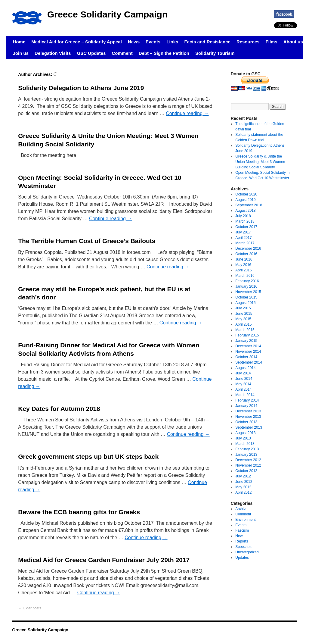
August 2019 (245, 200)
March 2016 (245, 276)
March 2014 (245, 395)
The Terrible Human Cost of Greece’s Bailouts (87, 241)
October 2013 (246, 422)
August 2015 (245, 303)
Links (172, 42)
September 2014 (249, 362)
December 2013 (248, 411)
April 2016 (243, 270)
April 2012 (243, 492)
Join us (21, 53)
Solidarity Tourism (215, 53)
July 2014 (243, 373)
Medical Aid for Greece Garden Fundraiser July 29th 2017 (104, 560)
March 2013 (245, 444)
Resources (248, 42)
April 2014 (243, 389)
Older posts (30, 608)
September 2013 (249, 427)
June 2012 (244, 482)
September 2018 (249, 205)
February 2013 (247, 449)
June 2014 (244, 379)
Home (19, 42)
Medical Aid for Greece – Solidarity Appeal (77, 42)
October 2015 (246, 297)
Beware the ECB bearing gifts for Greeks (79, 512)
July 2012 (243, 476)
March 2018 (245, 221)
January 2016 (246, 286)
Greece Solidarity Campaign (107, 14)
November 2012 (248, 465)
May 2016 (243, 265)
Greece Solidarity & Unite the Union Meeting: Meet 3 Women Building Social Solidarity (260, 162)
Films (272, 42)
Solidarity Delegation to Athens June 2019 (81, 88)
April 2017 (243, 238)
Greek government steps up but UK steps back (88, 456)
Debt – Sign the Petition (164, 53)
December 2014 (248, 346)
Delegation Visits (53, 53)
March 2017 (245, 243)
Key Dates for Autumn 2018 (59, 409)
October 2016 (246, 254)
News (134, 42)
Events (153, 42)
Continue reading (187, 113)
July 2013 (243, 438)
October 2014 (246, 357)
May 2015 (243, 319)
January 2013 (246, 455)
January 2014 (246, 406)
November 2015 (248, 292)
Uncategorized (247, 552)
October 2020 (246, 194)
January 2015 (246, 341)
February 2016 (247, 281)
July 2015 (243, 308)
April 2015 (243, 324)
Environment (245, 520)
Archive (241, 509)
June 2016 (244, 259)
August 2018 (245, 211)
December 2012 (248, 460)
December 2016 (248, 249)
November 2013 (248, 417)
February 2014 (247, 400)
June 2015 (244, 314)
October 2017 (246, 227)
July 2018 (243, 216)
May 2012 (243, 487)
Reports (242, 541)
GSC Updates (91, 53)
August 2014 (245, 368)
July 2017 (243, 232)
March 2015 (245, 330)
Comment (122, 53)
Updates (242, 558)
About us (293, 42)
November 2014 (248, 352)
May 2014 (243, 384)
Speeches (243, 547)
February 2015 (247, 335)
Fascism (242, 530)
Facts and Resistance (207, 42)
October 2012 (246, 471)
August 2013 (245, 433)
